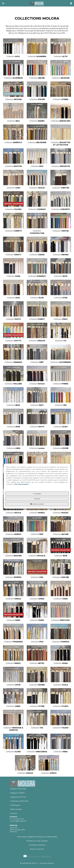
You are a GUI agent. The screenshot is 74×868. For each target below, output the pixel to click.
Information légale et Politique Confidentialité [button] (37, 837)
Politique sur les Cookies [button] (37, 841)
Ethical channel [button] (37, 849)
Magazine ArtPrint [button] (18, 797)
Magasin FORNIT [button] (18, 793)
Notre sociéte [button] (16, 809)
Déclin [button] (37, 499)
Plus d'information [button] (22, 484)
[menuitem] (37, 789)
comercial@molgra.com (18, 821)
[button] (37, 4)
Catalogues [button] (15, 805)
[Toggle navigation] (71, 3)
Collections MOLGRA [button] (19, 801)
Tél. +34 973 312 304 (17, 819)
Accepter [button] (37, 494)
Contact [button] (14, 813)
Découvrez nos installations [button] (37, 856)
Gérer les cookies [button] (37, 504)
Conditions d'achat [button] (37, 845)
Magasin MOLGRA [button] (18, 789)
